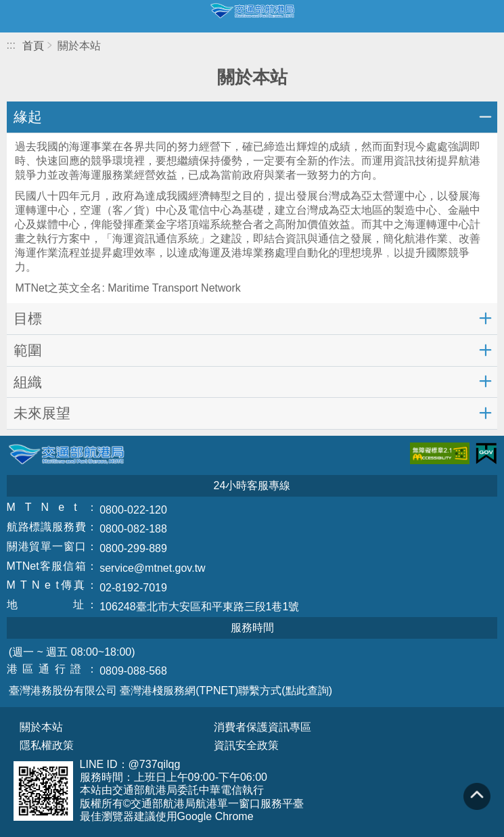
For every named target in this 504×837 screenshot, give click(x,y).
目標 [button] (28, 318)
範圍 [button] (28, 350)
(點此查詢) (307, 691)
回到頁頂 (477, 796)
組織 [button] (28, 382)
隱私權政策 (47, 746)
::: (11, 45)
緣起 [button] (28, 117)
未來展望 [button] (42, 413)
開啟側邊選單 (16, 16)
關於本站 (41, 727)
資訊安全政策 (246, 746)
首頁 (33, 46)
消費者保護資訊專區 (262, 727)
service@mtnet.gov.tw (152, 568)
